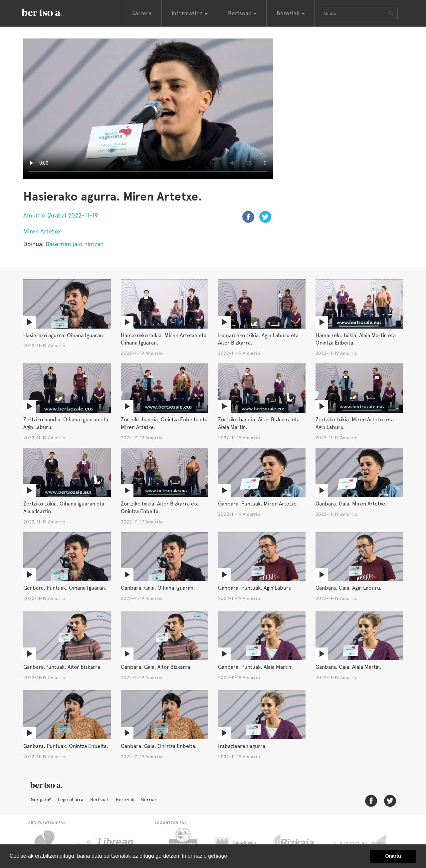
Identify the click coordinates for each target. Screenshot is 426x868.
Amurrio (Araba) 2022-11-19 (61, 215)
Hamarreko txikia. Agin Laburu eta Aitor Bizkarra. (258, 339)
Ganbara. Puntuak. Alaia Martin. (255, 667)
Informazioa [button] (190, 13)
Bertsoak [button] (242, 13)
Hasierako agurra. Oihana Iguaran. (64, 335)
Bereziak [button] (291, 13)
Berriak (149, 799)
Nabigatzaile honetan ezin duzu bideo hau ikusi (148, 109)
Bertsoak (100, 799)
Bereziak (125, 799)
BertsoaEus (52, 12)
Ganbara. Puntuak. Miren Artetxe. (258, 504)
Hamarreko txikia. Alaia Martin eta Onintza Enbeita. (356, 339)
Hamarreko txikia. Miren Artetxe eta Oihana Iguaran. (164, 339)
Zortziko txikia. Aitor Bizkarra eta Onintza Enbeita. (160, 507)
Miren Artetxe (42, 231)
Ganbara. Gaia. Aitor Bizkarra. (156, 667)
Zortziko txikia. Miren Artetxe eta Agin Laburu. (355, 423)
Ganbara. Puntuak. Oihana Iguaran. (65, 588)
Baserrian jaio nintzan (75, 244)
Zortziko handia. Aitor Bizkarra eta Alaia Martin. (259, 423)
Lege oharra (71, 799)
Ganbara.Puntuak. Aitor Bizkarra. (63, 667)
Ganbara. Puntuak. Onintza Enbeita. (66, 746)
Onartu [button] (393, 856)
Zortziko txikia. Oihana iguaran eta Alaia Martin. (64, 507)
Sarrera (142, 13)
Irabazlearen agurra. (242, 746)
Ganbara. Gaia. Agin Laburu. (348, 588)
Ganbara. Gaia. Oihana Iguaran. (158, 588)
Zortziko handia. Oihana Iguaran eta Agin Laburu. (66, 423)
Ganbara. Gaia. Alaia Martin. (348, 667)
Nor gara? (41, 799)
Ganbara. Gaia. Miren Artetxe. (351, 504)
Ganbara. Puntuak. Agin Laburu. (255, 588)
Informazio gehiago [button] (204, 856)
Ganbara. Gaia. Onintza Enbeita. (159, 746)
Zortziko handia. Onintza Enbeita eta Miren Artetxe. (164, 423)
